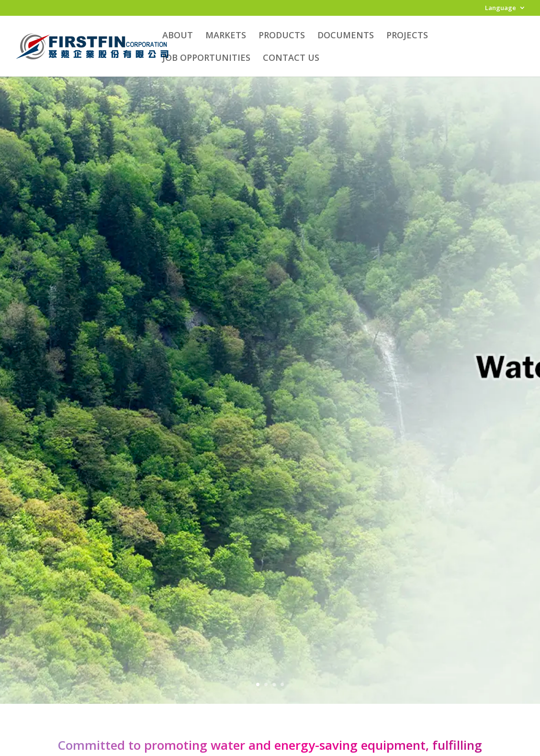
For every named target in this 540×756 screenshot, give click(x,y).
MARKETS (226, 36)
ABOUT (178, 36)
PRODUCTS (282, 36)
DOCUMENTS (346, 36)
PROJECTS (407, 36)
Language (501, 8)
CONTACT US (291, 59)
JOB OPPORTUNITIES (206, 59)
